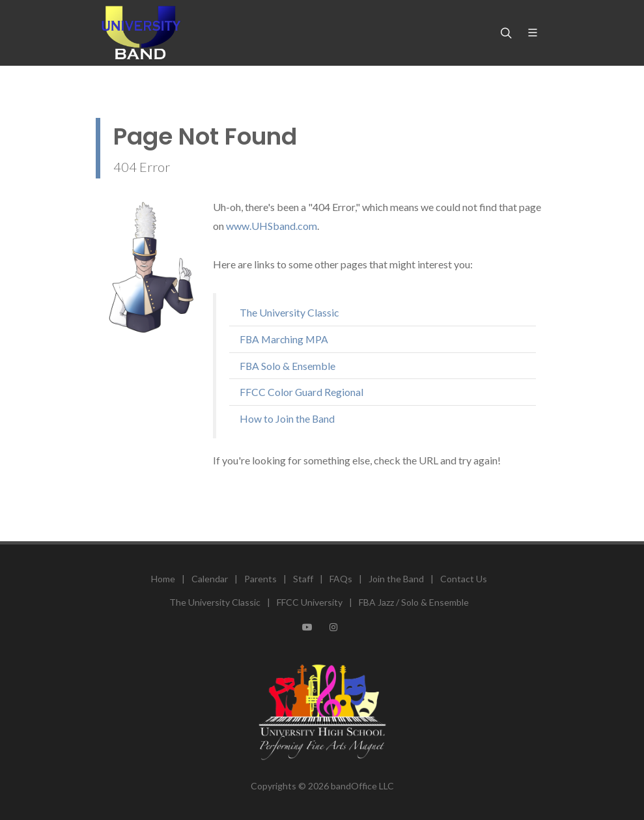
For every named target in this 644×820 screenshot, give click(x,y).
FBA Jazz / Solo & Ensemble (414, 602)
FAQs (341, 579)
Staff (303, 579)
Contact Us (464, 579)
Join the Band (396, 579)
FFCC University (310, 602)
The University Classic (215, 602)
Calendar (210, 579)
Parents (260, 579)
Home (163, 579)
